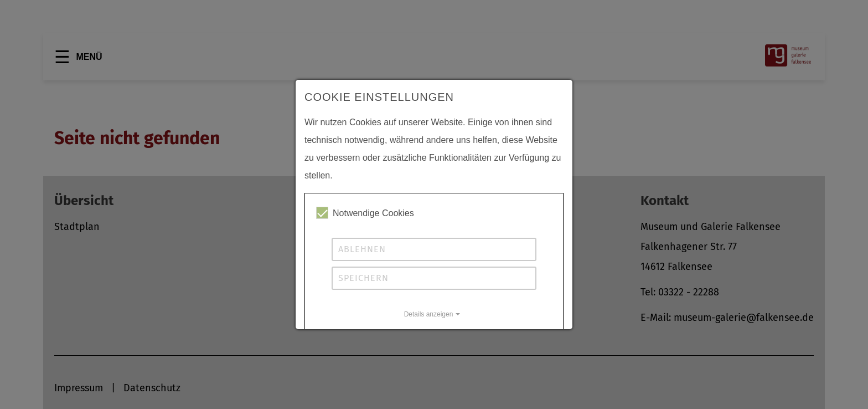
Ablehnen (362, 249)
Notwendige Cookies (365, 213)
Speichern (363, 278)
